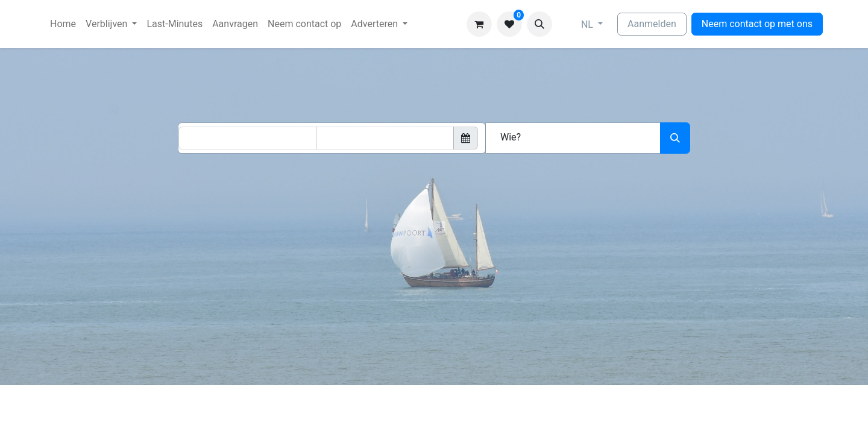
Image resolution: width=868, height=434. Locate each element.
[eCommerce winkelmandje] (479, 24)
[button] (539, 24)
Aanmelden (652, 24)
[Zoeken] (675, 138)
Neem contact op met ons (757, 24)
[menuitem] (63, 24)
